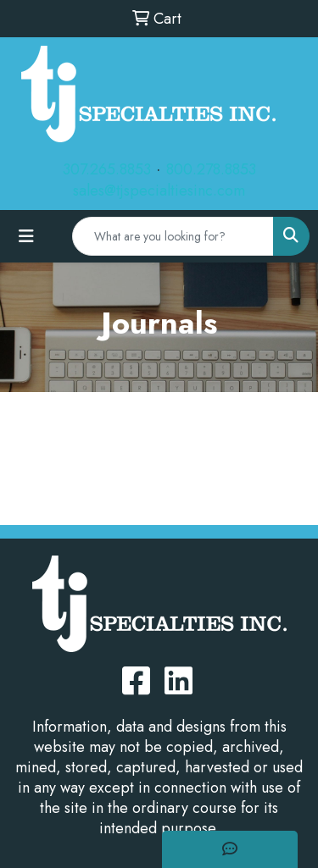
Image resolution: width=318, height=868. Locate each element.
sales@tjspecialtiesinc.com (159, 191)
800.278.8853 (211, 169)
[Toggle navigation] (26, 237)
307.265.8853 (107, 169)
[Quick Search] (173, 236)
